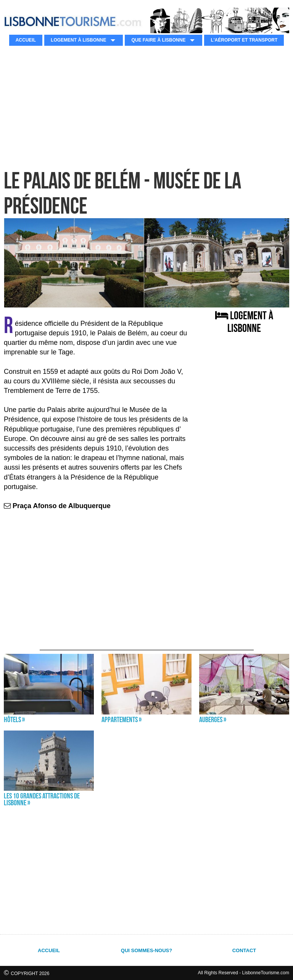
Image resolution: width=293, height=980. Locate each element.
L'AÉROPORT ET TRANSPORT (244, 40)
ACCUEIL (26, 40)
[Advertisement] (146, 107)
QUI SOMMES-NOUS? (146, 950)
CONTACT (244, 950)
